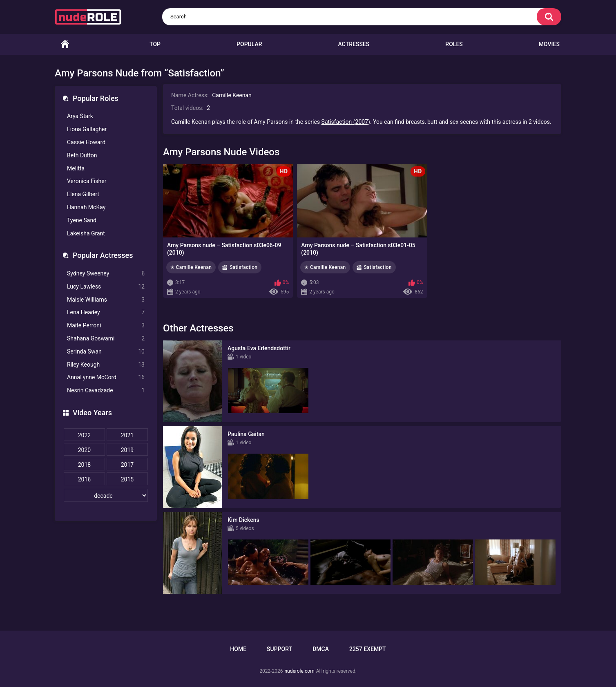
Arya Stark (80, 116)
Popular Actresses (103, 255)
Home (65, 44)
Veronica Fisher (87, 181)
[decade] (106, 495)
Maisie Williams (106, 300)
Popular (249, 44)
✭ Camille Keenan (191, 267)
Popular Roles (96, 98)
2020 (84, 450)
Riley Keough (106, 365)
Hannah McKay (86, 207)
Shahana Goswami (106, 339)
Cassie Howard (86, 142)
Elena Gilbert (83, 194)
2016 (84, 479)
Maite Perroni (106, 326)
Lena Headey (106, 312)
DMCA (321, 649)
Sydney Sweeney (106, 274)
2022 (84, 435)
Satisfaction (243, 267)
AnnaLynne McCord (106, 377)
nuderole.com (299, 671)
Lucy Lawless (106, 287)
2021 (127, 435)
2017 (127, 465)
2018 (84, 465)
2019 (127, 450)
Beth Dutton (82, 155)
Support (279, 649)
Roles (454, 44)
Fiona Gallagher (87, 129)
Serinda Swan (106, 352)
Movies (549, 44)
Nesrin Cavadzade (106, 390)
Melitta (76, 168)
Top (155, 44)
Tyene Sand (82, 220)
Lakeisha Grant (86, 233)
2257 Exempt (368, 649)
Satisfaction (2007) (346, 122)
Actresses (354, 44)
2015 (127, 479)
